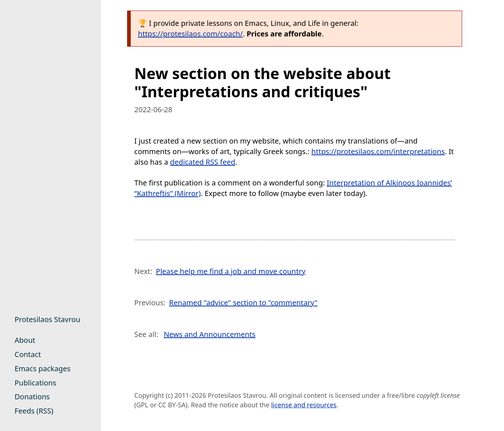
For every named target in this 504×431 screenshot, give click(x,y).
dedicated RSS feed (203, 162)
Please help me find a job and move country (231, 271)
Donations (32, 397)
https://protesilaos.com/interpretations (378, 151)
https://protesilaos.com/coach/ (190, 34)
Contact (28, 354)
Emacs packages (43, 369)
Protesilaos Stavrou (47, 319)
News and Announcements (210, 334)
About (25, 340)
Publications (35, 383)
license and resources (304, 405)
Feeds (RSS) (34, 411)
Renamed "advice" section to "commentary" (243, 303)
